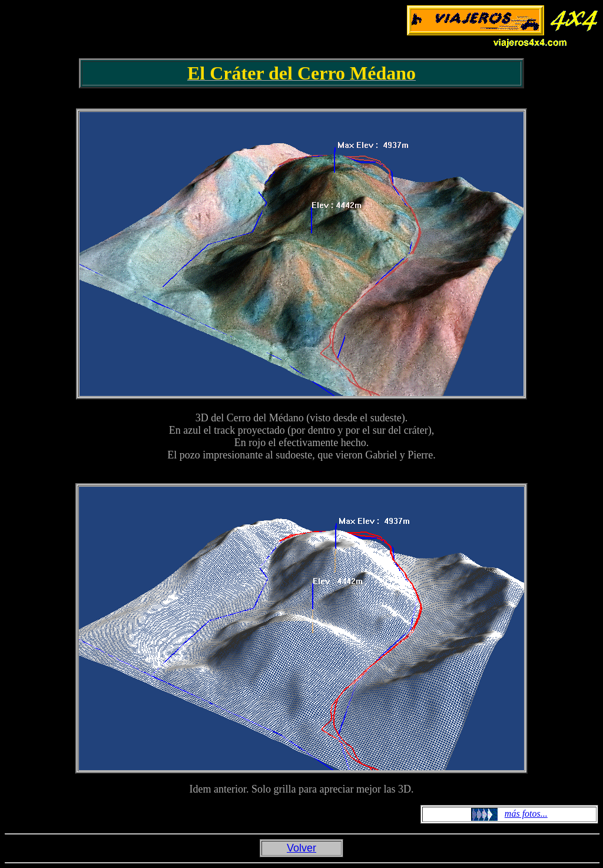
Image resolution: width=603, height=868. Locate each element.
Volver (301, 848)
